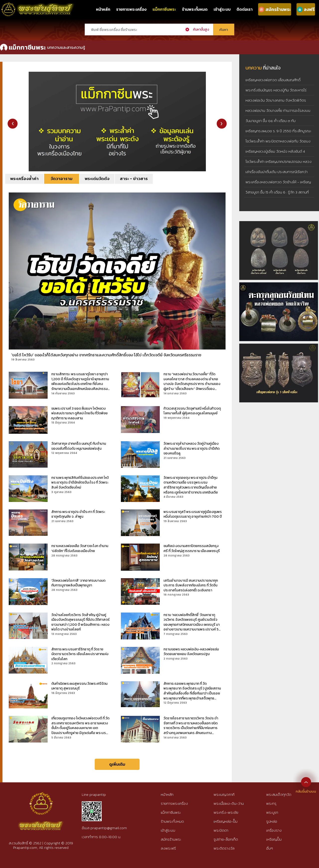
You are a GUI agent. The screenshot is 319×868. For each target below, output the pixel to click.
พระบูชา (272, 812)
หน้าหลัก (103, 9)
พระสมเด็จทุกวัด (279, 794)
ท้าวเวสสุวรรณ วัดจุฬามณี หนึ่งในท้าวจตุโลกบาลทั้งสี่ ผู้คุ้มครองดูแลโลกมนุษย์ (192, 411)
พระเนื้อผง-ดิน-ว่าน (229, 803)
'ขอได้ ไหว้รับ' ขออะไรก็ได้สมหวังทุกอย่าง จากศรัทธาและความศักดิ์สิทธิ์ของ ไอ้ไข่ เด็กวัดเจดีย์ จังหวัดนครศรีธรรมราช (106, 355)
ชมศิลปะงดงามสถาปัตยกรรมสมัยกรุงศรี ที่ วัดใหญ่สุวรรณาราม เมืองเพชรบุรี (192, 548)
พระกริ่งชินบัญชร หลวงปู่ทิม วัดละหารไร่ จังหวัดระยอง (276, 94)
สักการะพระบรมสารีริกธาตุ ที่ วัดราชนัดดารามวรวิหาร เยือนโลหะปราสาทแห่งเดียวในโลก (80, 654)
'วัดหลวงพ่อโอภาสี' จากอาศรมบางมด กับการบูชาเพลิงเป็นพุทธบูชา (78, 583)
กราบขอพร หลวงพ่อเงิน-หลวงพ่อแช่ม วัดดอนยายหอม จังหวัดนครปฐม (191, 652)
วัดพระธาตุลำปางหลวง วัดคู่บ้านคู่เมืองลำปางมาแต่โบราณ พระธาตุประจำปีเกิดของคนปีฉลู (192, 449)
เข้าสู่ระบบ (222, 9)
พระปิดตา (221, 830)
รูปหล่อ (272, 821)
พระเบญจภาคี (224, 794)
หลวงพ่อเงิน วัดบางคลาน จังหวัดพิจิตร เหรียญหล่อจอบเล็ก (276, 104)
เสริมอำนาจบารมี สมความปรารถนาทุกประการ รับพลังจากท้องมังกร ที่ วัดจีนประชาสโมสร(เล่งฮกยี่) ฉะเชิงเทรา (191, 586)
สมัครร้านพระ (171, 839)
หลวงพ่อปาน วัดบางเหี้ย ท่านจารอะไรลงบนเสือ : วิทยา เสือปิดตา (278, 114)
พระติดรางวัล (224, 848)
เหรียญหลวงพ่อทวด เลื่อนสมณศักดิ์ (273, 80)
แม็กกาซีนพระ (164, 9)
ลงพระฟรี (168, 848)
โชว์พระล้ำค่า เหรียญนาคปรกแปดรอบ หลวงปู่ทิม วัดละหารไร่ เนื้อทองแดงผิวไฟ (279, 165)
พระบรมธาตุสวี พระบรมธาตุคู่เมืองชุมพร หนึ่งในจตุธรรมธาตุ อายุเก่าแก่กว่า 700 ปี (193, 514)
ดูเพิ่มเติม (117, 764)
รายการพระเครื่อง (131, 9)
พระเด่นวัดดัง (97, 179)
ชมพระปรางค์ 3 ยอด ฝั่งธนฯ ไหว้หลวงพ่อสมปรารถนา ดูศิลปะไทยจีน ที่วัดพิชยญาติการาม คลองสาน (80, 413)
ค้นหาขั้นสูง (201, 30)
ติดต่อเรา (244, 9)
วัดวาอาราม (62, 179)
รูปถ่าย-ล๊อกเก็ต (226, 839)
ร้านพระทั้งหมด (195, 9)
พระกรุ (271, 803)
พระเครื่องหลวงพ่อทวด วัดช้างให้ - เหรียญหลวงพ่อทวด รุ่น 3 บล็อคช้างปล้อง (278, 186)
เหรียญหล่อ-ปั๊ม (226, 821)
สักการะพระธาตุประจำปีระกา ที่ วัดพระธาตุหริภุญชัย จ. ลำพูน (78, 514)
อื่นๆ (270, 848)
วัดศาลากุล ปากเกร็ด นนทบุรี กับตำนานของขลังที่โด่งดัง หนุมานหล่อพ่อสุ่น (79, 446)
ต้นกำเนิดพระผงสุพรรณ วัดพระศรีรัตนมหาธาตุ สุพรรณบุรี (79, 686)
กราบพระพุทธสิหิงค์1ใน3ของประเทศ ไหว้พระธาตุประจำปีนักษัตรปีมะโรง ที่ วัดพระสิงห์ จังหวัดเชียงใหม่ (80, 483)
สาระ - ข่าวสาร (134, 179)
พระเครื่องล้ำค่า (24, 179)
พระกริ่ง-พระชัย (226, 812)
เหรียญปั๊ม (274, 839)
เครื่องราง (274, 830)
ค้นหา (224, 30)
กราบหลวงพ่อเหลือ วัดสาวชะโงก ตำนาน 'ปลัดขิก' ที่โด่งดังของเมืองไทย (80, 548)
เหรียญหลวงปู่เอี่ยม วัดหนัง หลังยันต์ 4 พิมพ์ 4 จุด (275, 155)
